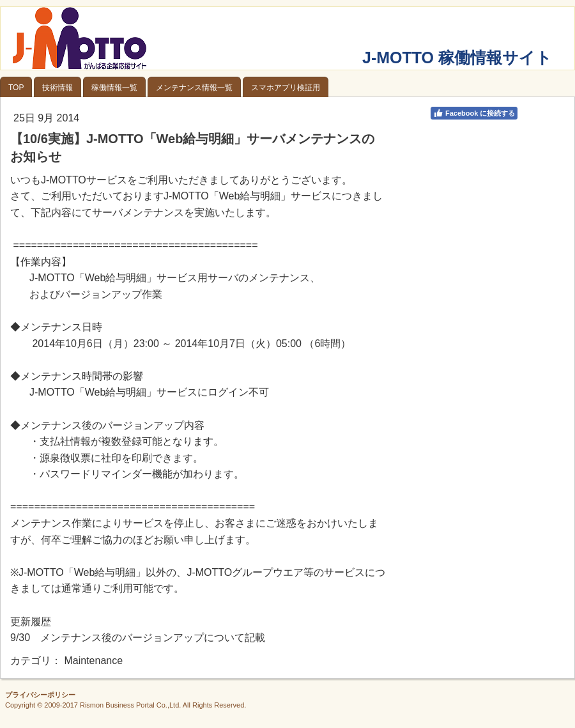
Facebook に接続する (474, 113)
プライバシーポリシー (40, 695)
